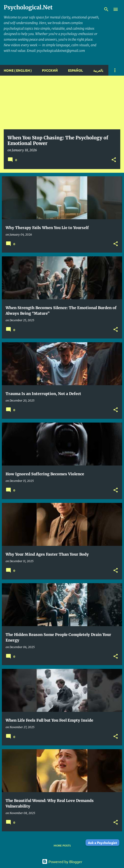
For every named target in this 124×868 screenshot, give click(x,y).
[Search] (106, 9)
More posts (62, 845)
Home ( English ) (18, 70)
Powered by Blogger (62, 861)
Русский (50, 70)
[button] (114, 160)
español (76, 70)
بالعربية (98, 70)
